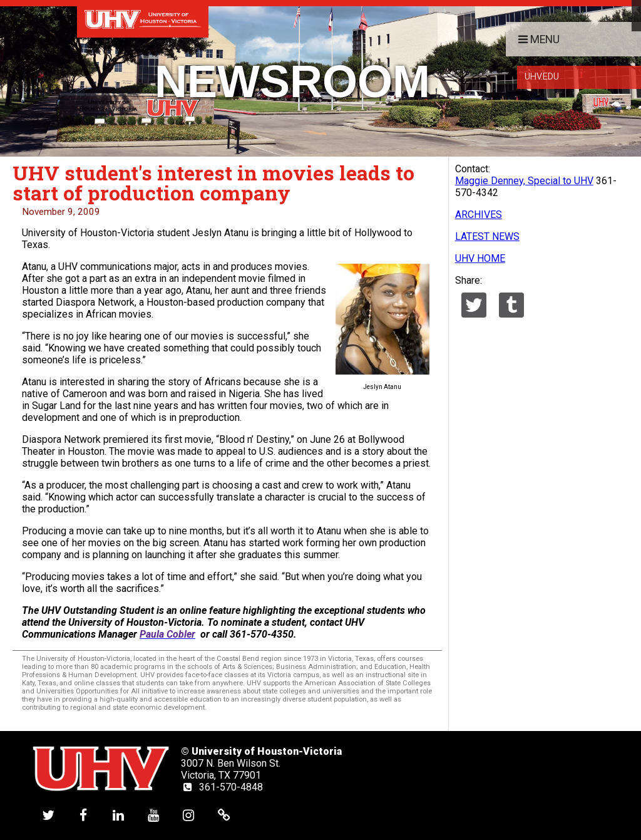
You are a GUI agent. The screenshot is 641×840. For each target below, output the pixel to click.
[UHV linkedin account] (118, 815)
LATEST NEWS (487, 236)
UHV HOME (480, 258)
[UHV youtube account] (153, 815)
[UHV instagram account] (188, 815)
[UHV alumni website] (224, 815)
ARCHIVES (479, 215)
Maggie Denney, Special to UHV (524, 181)
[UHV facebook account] (83, 815)
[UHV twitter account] (48, 815)
